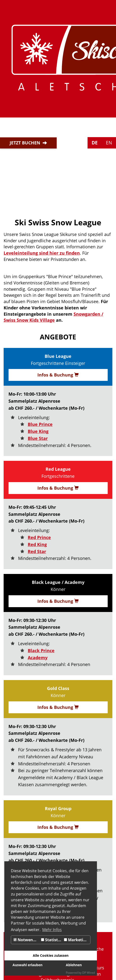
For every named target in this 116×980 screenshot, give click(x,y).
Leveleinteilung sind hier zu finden (42, 253)
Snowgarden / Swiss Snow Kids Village (53, 317)
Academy (38, 658)
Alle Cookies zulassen (51, 955)
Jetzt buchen (25, 143)
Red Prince (39, 537)
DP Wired (89, 973)
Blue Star (38, 438)
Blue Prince (40, 424)
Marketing (76, 940)
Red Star (37, 551)
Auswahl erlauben (27, 965)
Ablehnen (74, 965)
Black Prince (41, 651)
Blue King (38, 431)
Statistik (51, 940)
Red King (37, 544)
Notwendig (26, 940)
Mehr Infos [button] (52, 930)
